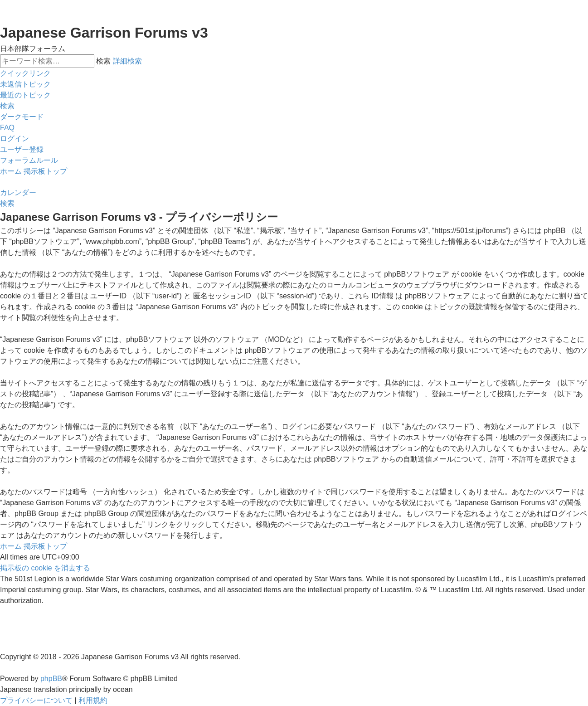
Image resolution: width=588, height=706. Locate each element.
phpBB (51, 679)
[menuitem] (25, 84)
